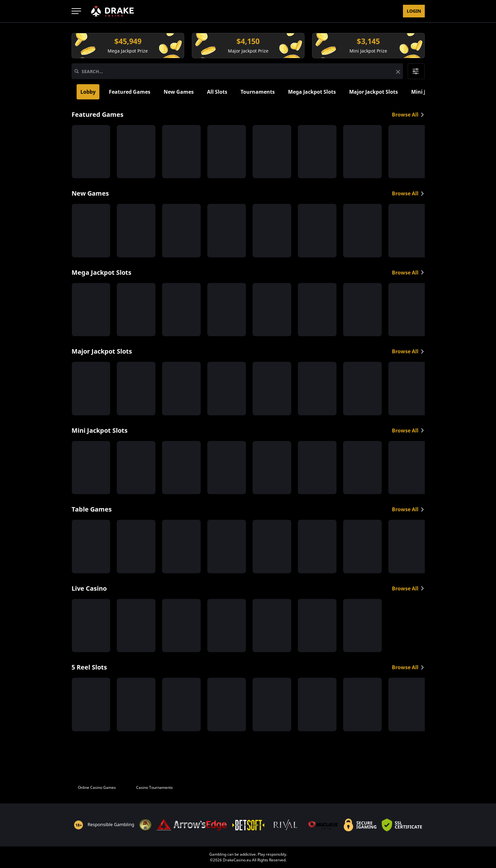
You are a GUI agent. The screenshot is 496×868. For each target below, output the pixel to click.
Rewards (229, 11)
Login (414, 11)
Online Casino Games (97, 787)
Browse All (408, 115)
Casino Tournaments (154, 787)
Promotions (191, 11)
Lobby (88, 92)
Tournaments (258, 92)
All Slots (217, 92)
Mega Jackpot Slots (312, 92)
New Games (179, 92)
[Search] (77, 71)
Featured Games (130, 92)
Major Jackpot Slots (374, 92)
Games (157, 11)
